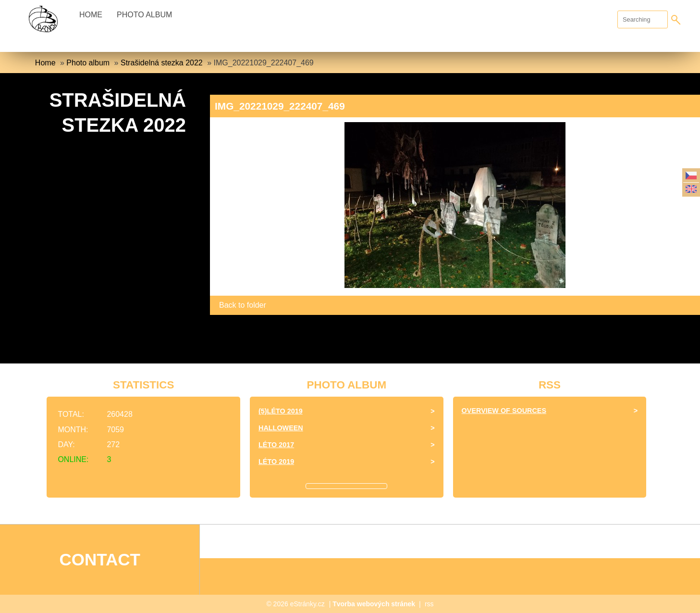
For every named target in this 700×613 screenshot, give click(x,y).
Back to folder (243, 305)
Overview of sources (504, 411)
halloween (281, 428)
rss (429, 604)
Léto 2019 (276, 462)
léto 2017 (276, 445)
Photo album (144, 15)
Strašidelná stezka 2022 (162, 63)
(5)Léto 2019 (281, 411)
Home (91, 15)
